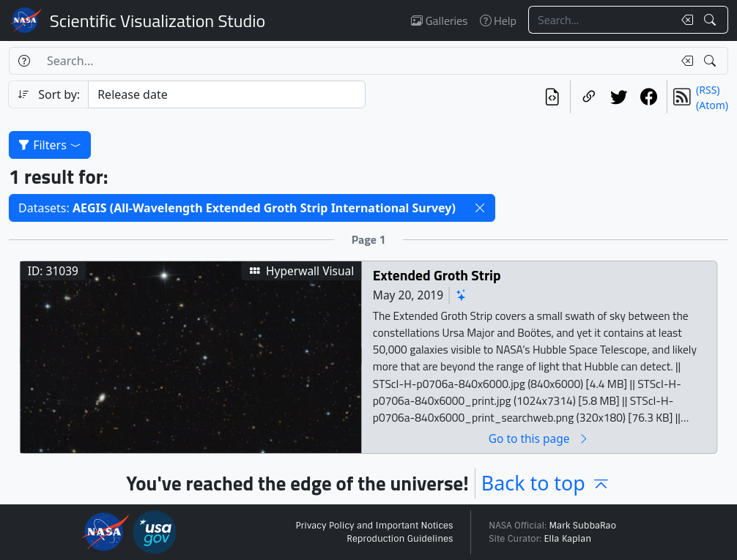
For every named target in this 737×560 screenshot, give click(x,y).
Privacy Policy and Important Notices (374, 526)
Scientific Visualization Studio (158, 20)
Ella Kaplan (568, 539)
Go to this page (539, 439)
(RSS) (708, 90)
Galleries (439, 20)
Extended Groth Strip (437, 276)
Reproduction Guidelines (400, 539)
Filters (50, 145)
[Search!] (712, 20)
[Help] (24, 61)
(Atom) (712, 105)
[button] (480, 208)
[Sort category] (227, 94)
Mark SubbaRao (582, 526)
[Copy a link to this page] (589, 97)
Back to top (546, 483)
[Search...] (601, 20)
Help (498, 20)
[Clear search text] (684, 20)
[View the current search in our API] (552, 97)
